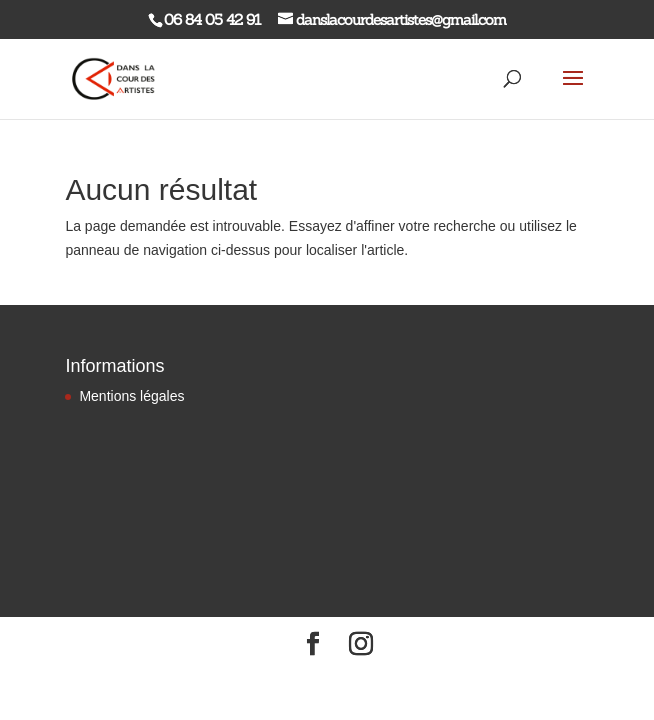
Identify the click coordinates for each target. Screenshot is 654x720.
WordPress (423, 678)
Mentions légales (131, 396)
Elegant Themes (290, 678)
